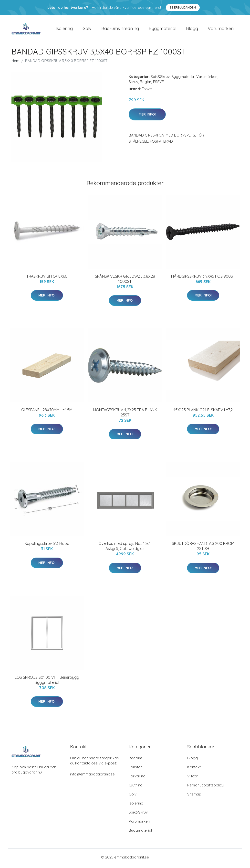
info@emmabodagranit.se (92, 777)
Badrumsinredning (120, 30)
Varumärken (221, 30)
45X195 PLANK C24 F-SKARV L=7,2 (203, 412)
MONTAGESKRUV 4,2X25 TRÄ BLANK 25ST (125, 415)
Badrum (135, 760)
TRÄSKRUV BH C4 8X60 (47, 279)
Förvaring (137, 778)
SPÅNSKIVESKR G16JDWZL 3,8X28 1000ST (125, 281)
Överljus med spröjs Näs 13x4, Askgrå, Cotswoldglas (125, 549)
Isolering (64, 30)
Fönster (135, 769)
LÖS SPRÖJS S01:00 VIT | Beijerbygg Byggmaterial (47, 682)
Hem (15, 63)
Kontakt (194, 769)
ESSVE (158, 84)
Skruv (133, 84)
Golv (87, 30)
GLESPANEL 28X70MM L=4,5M (47, 412)
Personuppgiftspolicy (205, 788)
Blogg (192, 30)
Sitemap (194, 797)
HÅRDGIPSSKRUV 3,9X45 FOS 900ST (203, 279)
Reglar (146, 84)
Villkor (193, 778)
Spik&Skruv (160, 79)
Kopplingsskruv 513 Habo (47, 546)
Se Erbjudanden (183, 7)
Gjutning (136, 788)
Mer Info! (147, 117)
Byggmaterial (162, 30)
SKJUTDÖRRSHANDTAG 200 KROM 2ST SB (203, 549)
